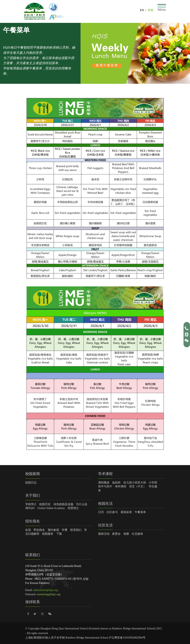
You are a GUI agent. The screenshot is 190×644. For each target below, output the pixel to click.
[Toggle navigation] (162, 8)
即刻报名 (39, 530)
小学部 (153, 483)
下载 (59, 534)
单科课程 (121, 486)
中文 (151, 10)
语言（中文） (138, 486)
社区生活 (105, 525)
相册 (126, 534)
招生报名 (33, 521)
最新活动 (104, 534)
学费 (65, 530)
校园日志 (31, 483)
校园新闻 (33, 474)
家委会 (116, 534)
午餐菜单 (140, 512)
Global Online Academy (51, 508)
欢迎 (28, 530)
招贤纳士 (73, 508)
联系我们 (76, 530)
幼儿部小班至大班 (135, 483)
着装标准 (126, 512)
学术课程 (105, 474)
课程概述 (104, 483)
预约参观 (53, 530)
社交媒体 (137, 534)
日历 (101, 512)
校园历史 (45, 504)
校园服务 (48, 534)
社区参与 (112, 512)
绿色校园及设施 (63, 504)
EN (142, 10)
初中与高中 (105, 486)
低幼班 (116, 483)
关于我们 (33, 495)
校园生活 (105, 504)
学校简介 (31, 504)
